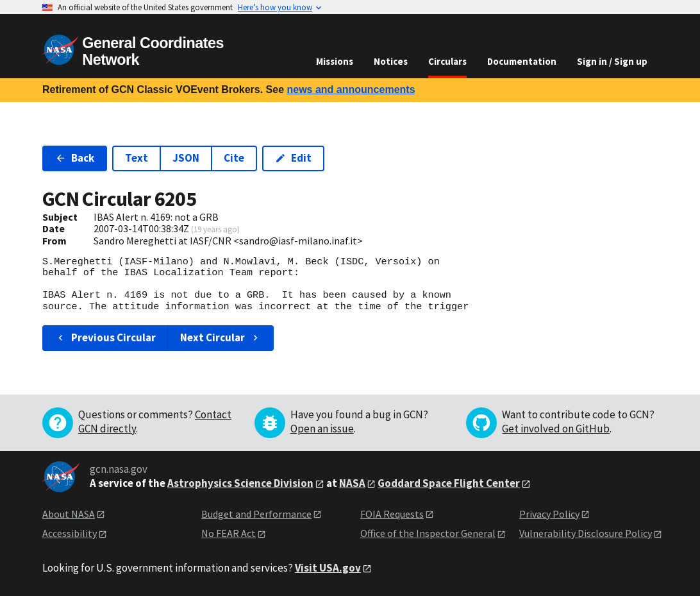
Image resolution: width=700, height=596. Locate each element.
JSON (186, 158)
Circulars (447, 61)
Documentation (522, 61)
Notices (391, 61)
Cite (234, 158)
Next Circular (221, 337)
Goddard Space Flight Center (449, 483)
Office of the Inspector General (428, 533)
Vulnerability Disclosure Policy (586, 533)
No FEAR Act (229, 533)
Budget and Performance (256, 514)
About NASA (69, 514)
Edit (293, 158)
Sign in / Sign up (612, 61)
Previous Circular (105, 337)
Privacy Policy (549, 514)
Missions (335, 61)
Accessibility (70, 533)
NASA (352, 483)
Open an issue (322, 429)
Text (137, 158)
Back (75, 158)
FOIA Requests (392, 514)
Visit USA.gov (328, 568)
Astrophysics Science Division (240, 483)
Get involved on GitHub (556, 429)
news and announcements (351, 89)
